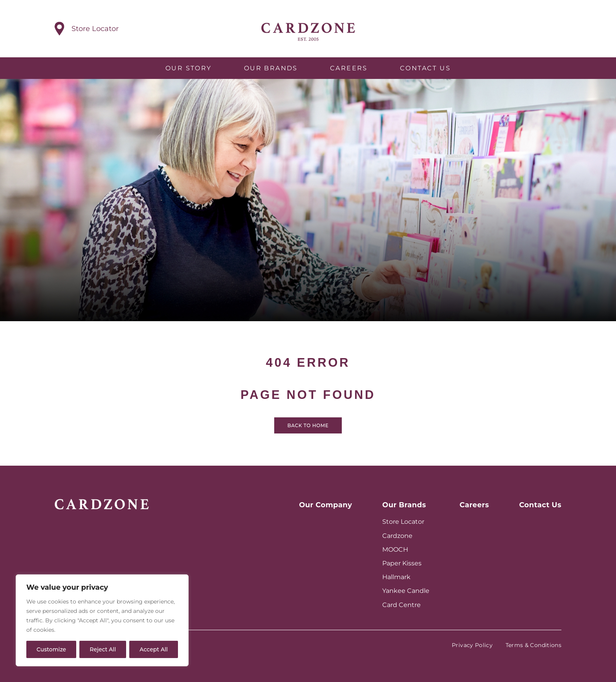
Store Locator (403, 522)
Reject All (103, 649)
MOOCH (395, 549)
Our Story (189, 68)
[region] (102, 620)
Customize (51, 649)
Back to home (308, 435)
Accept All (154, 649)
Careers (349, 68)
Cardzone (397, 536)
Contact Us (425, 68)
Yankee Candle (406, 591)
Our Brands (271, 68)
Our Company (325, 505)
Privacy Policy (472, 645)
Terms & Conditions (533, 645)
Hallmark (396, 577)
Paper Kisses (402, 563)
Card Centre (401, 605)
